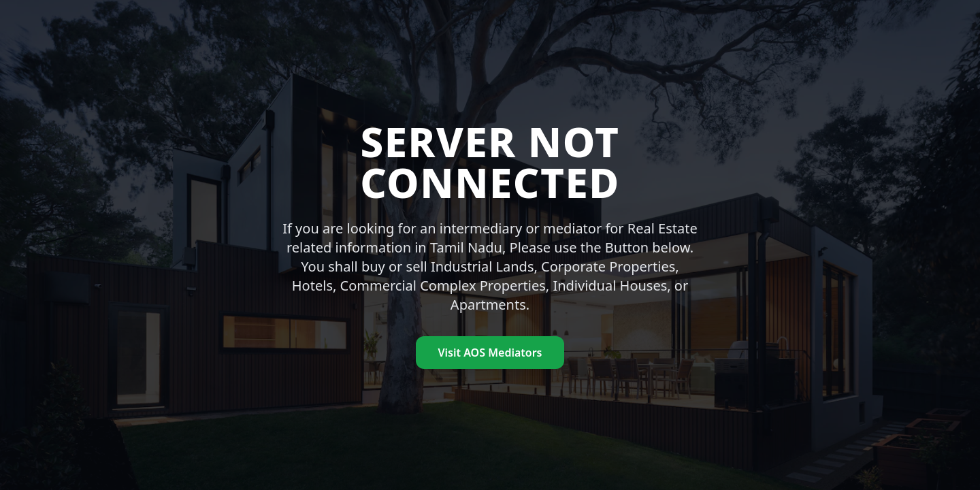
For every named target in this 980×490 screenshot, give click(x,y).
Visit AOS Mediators (490, 353)
